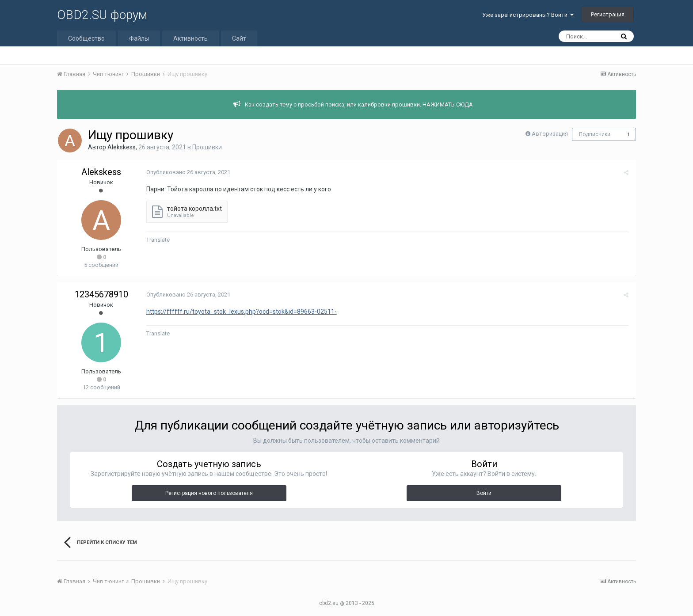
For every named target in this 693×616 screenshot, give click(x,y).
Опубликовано (187, 172)
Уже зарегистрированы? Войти (528, 15)
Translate (157, 240)
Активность (190, 38)
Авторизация (550, 134)
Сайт (239, 38)
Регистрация (608, 14)
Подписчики (595, 134)
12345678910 (101, 294)
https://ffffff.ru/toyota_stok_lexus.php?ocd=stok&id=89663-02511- (241, 312)
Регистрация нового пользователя (209, 493)
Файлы (139, 38)
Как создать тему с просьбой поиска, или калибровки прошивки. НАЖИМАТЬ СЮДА (359, 105)
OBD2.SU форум (102, 15)
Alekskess (122, 147)
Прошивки (207, 147)
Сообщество (86, 38)
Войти (484, 493)
